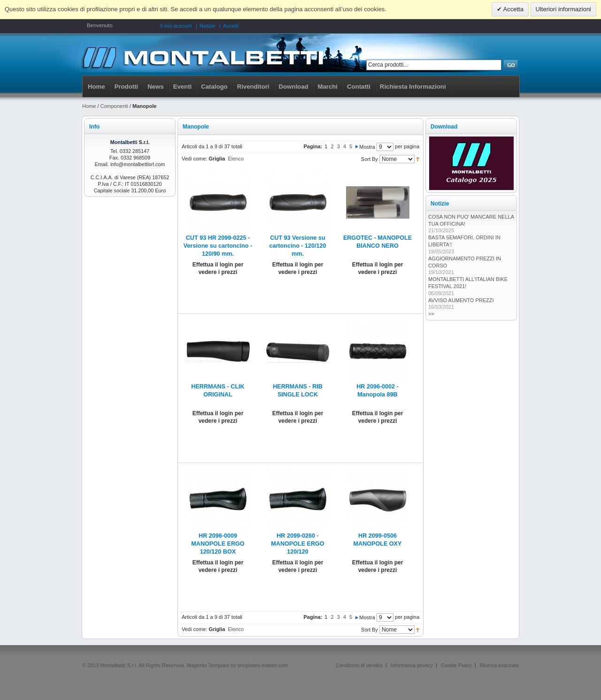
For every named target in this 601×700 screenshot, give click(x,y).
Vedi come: (194, 159)
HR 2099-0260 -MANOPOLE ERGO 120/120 (297, 544)
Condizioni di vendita (359, 665)
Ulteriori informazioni (563, 9)
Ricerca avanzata (499, 665)
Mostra (367, 147)
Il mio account (176, 26)
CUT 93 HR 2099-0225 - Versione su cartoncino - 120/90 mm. (218, 246)
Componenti (114, 106)
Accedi (231, 26)
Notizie (208, 26)
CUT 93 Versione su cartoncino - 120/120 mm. (297, 246)
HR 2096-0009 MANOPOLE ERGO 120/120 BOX (218, 544)
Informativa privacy (412, 665)
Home (96, 87)
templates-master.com (263, 665)
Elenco (236, 159)
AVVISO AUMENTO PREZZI (461, 300)
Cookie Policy (456, 665)
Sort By (370, 159)
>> (431, 314)
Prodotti (127, 87)
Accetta (513, 9)
